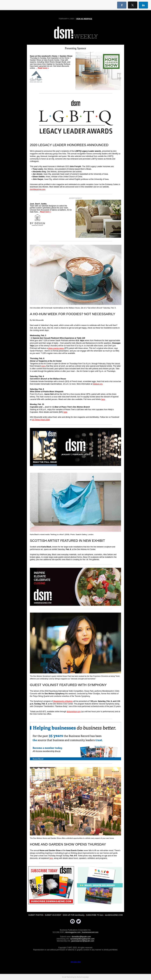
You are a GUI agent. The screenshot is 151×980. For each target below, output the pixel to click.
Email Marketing (68, 977)
